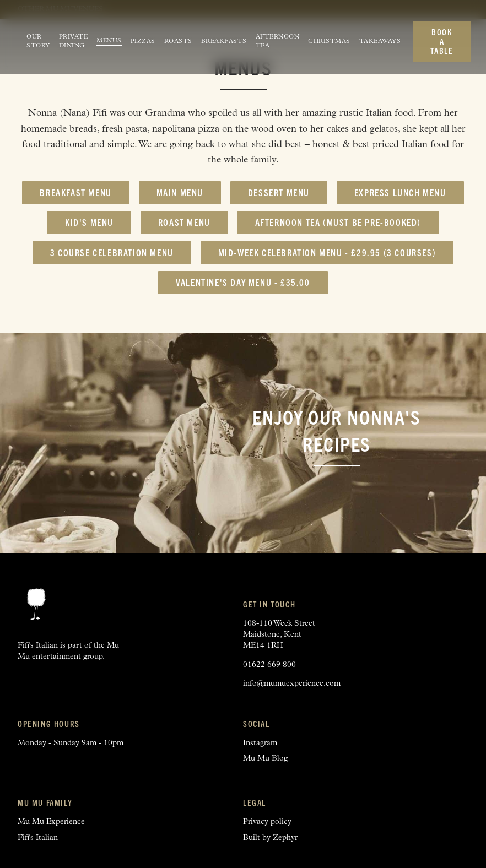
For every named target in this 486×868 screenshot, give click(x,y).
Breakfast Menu (75, 192)
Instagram (260, 743)
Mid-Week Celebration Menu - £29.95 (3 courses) (327, 252)
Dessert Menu (279, 192)
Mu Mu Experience (51, 822)
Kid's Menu (89, 222)
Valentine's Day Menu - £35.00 (243, 282)
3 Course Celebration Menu (112, 252)
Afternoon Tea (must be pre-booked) (338, 222)
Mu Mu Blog (265, 759)
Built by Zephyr (270, 838)
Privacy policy (267, 822)
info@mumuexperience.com (292, 684)
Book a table (442, 42)
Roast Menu (184, 222)
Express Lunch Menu (400, 192)
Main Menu (180, 192)
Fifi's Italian (38, 838)
